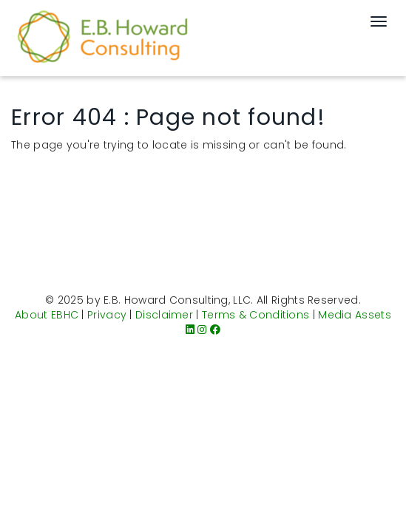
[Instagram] (202, 330)
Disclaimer (164, 315)
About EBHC (47, 315)
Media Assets (355, 315)
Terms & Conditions (256, 315)
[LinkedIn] (190, 330)
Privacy (107, 315)
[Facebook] (215, 330)
